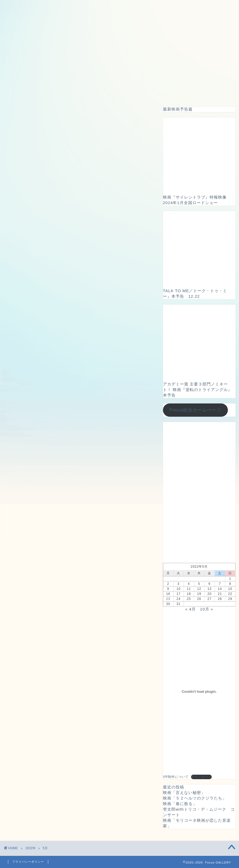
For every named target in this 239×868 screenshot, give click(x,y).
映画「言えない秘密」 (184, 793)
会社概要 (214, 93)
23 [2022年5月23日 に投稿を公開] (168, 599)
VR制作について (176, 777)
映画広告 (118, 93)
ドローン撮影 (85, 93)
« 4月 (191, 609)
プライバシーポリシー (28, 862)
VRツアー (51, 93)
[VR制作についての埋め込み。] (199, 691)
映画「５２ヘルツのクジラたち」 (195, 798)
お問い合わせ (180, 93)
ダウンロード (201, 777)
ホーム (23, 93)
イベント (147, 93)
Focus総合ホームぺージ (195, 410)
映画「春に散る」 (180, 804)
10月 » (207, 609)
